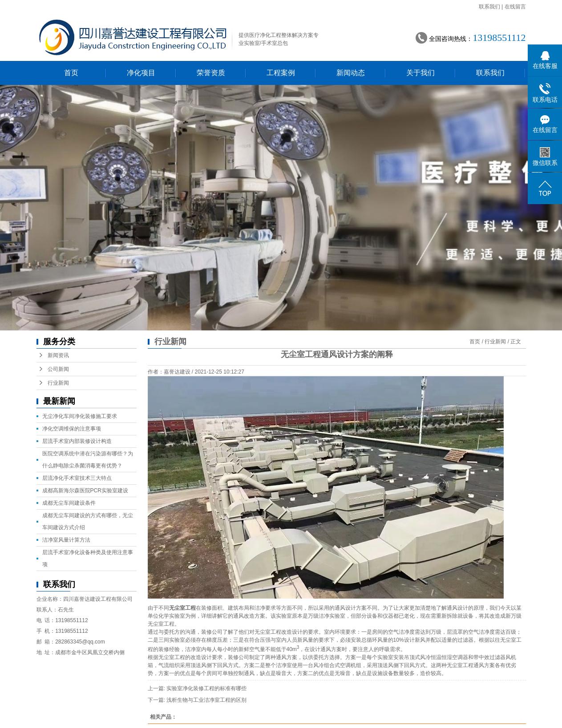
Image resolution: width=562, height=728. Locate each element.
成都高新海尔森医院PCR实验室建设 (85, 491)
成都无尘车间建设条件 (69, 503)
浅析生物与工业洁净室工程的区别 (206, 700)
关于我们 (420, 73)
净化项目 (141, 73)
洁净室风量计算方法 (66, 540)
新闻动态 (351, 73)
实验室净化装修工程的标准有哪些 (206, 688)
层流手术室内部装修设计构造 (77, 441)
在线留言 (515, 7)
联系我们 (489, 7)
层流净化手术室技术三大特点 (77, 478)
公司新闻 (58, 369)
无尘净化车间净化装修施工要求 (80, 416)
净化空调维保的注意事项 (72, 429)
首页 (71, 73)
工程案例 (281, 73)
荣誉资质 (211, 73)
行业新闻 (495, 342)
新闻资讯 (58, 355)
